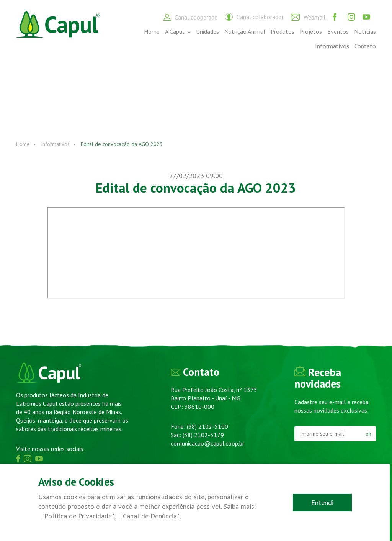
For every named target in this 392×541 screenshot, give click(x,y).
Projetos (311, 31)
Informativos (332, 46)
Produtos (283, 31)
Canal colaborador (254, 17)
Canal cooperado (191, 17)
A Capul (178, 31)
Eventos (338, 31)
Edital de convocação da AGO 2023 (122, 144)
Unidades (207, 31)
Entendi (325, 502)
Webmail (308, 17)
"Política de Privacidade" (77, 516)
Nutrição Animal (245, 31)
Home (152, 31)
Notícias (365, 31)
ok (368, 434)
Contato (365, 46)
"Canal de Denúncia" (148, 516)
